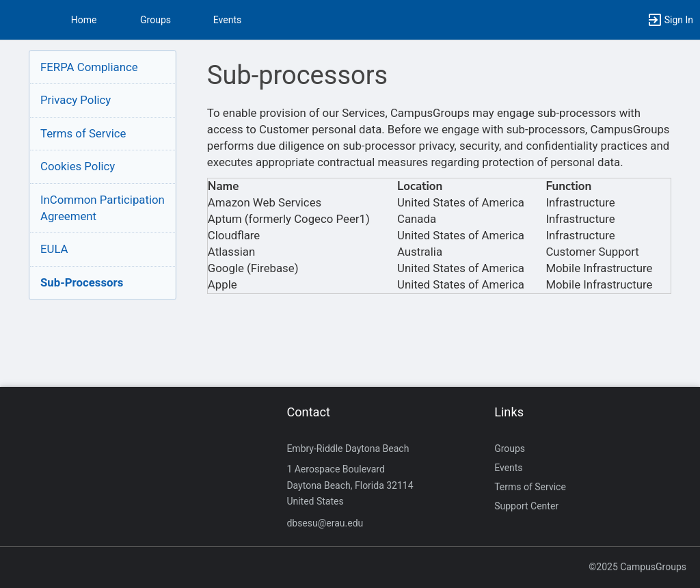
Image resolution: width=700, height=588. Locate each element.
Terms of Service (83, 133)
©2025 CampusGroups (637, 567)
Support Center (526, 506)
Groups (156, 20)
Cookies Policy (78, 166)
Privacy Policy (76, 100)
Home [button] (84, 20)
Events (227, 20)
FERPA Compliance (89, 67)
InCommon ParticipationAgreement (103, 208)
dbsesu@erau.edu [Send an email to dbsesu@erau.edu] (325, 523)
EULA (54, 249)
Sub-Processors (82, 282)
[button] (17, 20)
